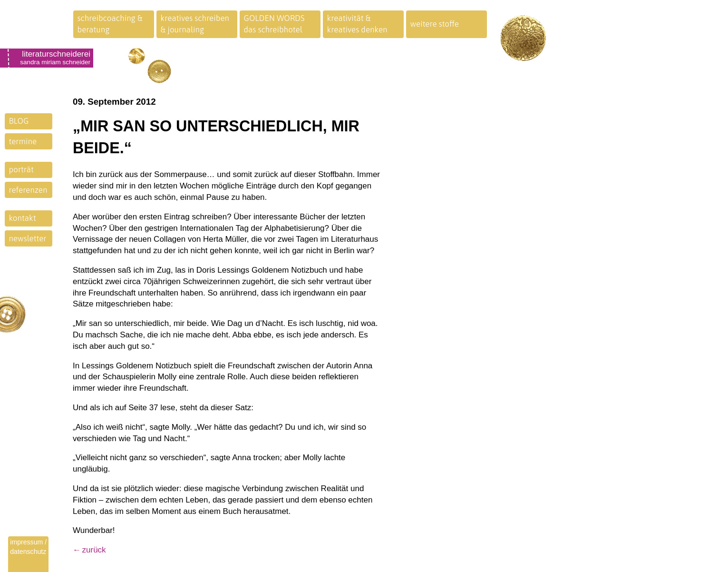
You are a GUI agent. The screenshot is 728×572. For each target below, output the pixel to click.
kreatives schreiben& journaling (195, 24)
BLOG (19, 121)
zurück (94, 550)
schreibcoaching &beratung (110, 24)
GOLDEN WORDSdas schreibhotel (274, 24)
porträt (21, 169)
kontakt (23, 218)
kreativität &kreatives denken (357, 24)
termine (23, 141)
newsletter (28, 238)
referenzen (28, 190)
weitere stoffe (435, 24)
